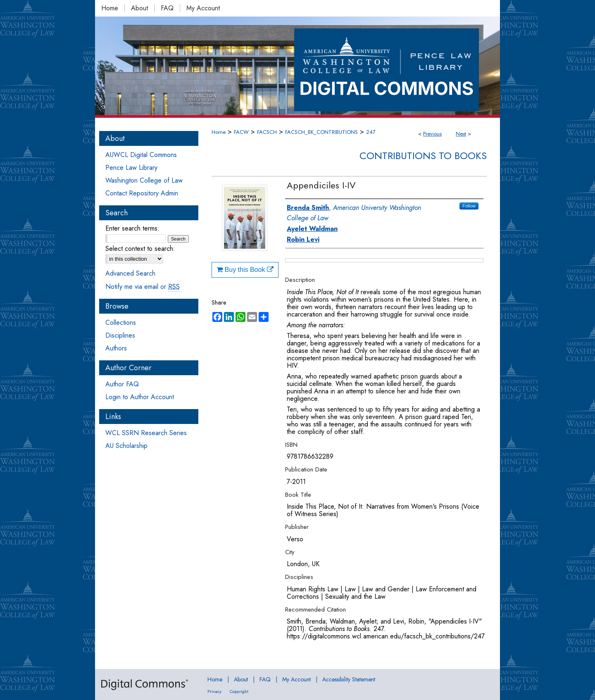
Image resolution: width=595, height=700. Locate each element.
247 (371, 132)
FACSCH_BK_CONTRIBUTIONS (321, 132)
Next (461, 134)
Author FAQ (122, 384)
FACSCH (267, 132)
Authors (116, 348)
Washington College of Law (144, 180)
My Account (296, 679)
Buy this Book (245, 270)
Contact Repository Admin (142, 193)
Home (219, 132)
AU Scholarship (126, 446)
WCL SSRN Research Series (146, 433)
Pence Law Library (131, 168)
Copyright (239, 691)
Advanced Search (130, 273)
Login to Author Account (140, 397)
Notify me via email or (143, 287)
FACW (241, 132)
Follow (469, 206)
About (241, 679)
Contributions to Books (423, 156)
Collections (121, 323)
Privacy (214, 691)
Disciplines (120, 335)
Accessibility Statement (349, 679)
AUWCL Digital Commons (141, 155)
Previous (432, 134)
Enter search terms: (132, 228)
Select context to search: (140, 249)
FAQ (265, 679)
